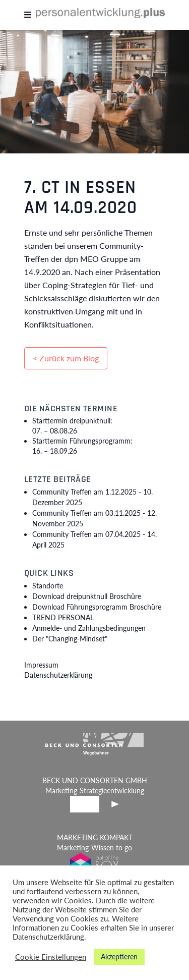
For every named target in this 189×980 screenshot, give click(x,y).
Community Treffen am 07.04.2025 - (94, 539)
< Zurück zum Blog (66, 358)
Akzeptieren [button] (119, 957)
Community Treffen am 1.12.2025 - (92, 497)
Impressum (41, 665)
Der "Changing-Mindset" (70, 639)
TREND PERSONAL (63, 617)
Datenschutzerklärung (58, 675)
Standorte (48, 586)
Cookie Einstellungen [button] (51, 957)
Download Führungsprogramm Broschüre (97, 607)
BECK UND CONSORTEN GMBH (95, 780)
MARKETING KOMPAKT (95, 837)
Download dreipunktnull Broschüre (87, 596)
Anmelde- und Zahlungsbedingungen (89, 628)
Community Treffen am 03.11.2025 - (94, 518)
